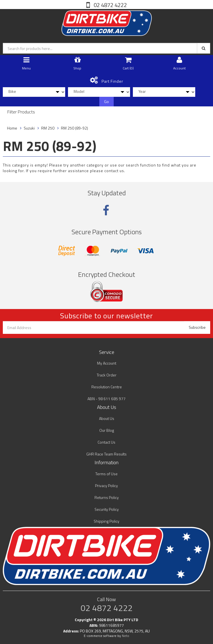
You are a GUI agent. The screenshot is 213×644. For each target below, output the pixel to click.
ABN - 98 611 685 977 (107, 399)
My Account (107, 363)
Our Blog (107, 430)
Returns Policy (107, 497)
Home (12, 128)
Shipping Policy (107, 521)
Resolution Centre (107, 387)
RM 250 (48, 128)
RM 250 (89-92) (74, 128)
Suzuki (29, 128)
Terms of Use (107, 474)
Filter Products (21, 112)
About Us (107, 418)
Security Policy (107, 509)
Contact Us (107, 442)
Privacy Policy (107, 486)
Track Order (107, 375)
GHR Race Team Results (107, 454)
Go (107, 101)
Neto (126, 636)
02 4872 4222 (110, 5)
